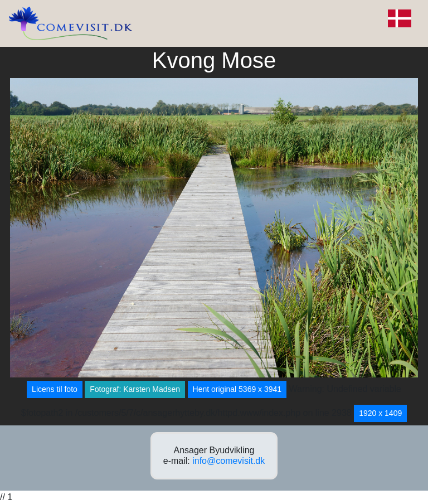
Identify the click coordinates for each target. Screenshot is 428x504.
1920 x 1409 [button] (380, 413)
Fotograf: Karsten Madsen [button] (135, 389)
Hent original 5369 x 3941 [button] (237, 389)
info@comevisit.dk (228, 461)
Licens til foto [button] (55, 389)
